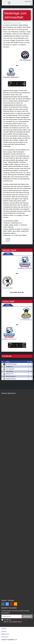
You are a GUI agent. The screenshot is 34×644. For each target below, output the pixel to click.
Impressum (5, 637)
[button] (9, 3)
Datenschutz (5, 634)
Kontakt (4, 629)
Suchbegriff (31, 4)
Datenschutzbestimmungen (20, 620)
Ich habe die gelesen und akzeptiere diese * (16, 621)
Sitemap (4, 631)
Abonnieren (27, 616)
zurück (8, 241)
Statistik (8, 239)
